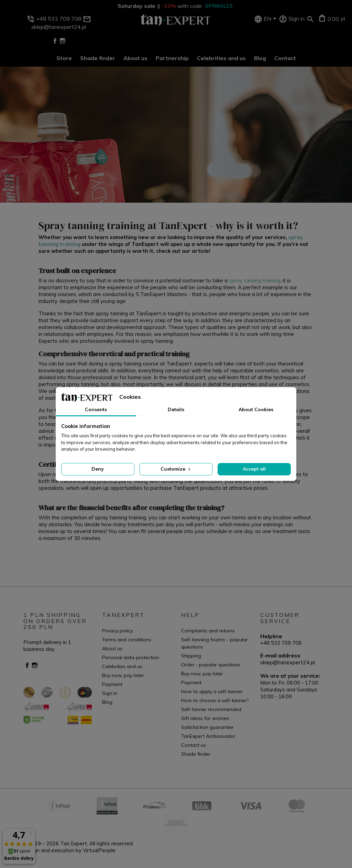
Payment (112, 684)
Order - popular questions (211, 665)
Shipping (191, 656)
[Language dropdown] (271, 19)
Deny (98, 469)
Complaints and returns (208, 631)
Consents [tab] (96, 409)
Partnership (172, 58)
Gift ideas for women (205, 718)
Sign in (110, 693)
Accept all (254, 469)
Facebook (55, 41)
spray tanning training (255, 280)
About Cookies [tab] (256, 409)
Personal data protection (131, 657)
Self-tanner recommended (211, 709)
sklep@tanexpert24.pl (288, 662)
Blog (260, 58)
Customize (176, 469)
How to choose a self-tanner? (215, 700)
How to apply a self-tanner (212, 691)
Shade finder (98, 58)
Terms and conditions (127, 640)
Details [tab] (176, 409)
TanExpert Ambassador (208, 736)
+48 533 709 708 (281, 643)
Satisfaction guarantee (207, 727)
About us (135, 58)
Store (64, 58)
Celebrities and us (221, 58)
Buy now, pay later (123, 675)
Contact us (194, 745)
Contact (285, 58)
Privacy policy (117, 631)
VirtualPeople (99, 850)
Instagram (63, 41)
